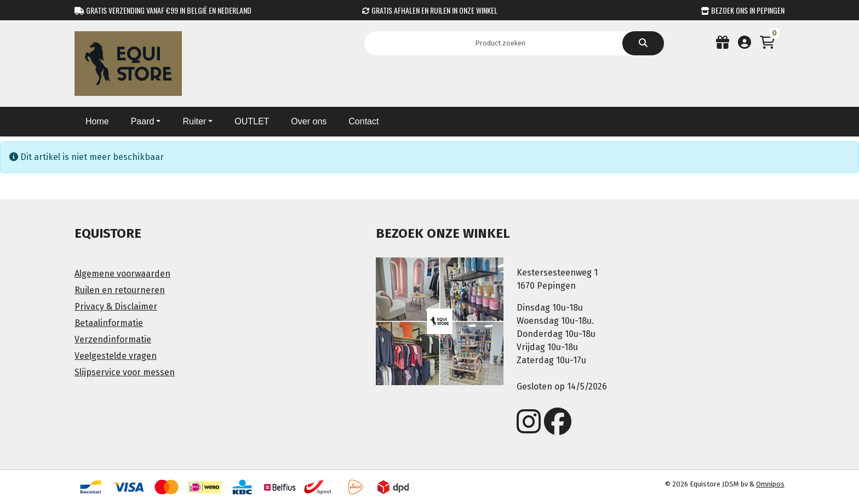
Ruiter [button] (194, 121)
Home (97, 121)
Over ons (309, 121)
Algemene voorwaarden (122, 274)
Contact (363, 121)
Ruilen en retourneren (120, 290)
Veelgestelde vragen (116, 356)
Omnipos (770, 484)
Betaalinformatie (109, 323)
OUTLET (252, 121)
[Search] (504, 43)
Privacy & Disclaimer (116, 307)
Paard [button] (143, 121)
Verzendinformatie (113, 339)
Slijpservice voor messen (125, 372)
